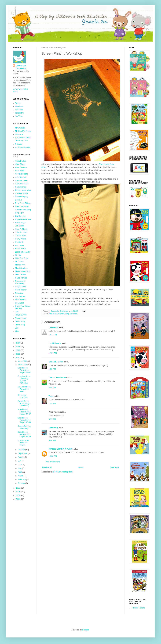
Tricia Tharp (20, 325)
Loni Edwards (55, 343)
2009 (18, 488)
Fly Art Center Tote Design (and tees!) (24, 403)
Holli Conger (20, 223)
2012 (18, 350)
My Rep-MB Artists (23, 131)
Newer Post (47, 467)
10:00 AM (53, 456)
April (20, 472)
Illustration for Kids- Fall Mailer (23, 443)
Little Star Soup (22, 258)
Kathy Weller (21, 239)
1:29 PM (52, 369)
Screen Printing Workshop (24, 427)
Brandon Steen (22, 180)
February (22, 479)
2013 (18, 347)
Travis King (20, 321)
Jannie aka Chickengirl (21, 67)
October (22, 450)
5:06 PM (52, 440)
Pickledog (19, 293)
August (21, 457)
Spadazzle (20, 303)
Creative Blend (21, 193)
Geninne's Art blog (23, 210)
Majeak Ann (20, 265)
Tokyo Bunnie (21, 315)
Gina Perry (53, 428)
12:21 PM (53, 335)
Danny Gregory (22, 197)
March (21, 476)
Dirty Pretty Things (23, 203)
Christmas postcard (22, 396)
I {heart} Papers (138, 608)
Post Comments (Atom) (63, 472)
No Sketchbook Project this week (24, 389)
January (22, 483)
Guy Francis (20, 216)
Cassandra (53, 327)
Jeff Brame (20, 226)
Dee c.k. (19, 200)
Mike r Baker (20, 275)
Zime (17, 331)
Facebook (19, 106)
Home (81, 467)
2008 (18, 492)
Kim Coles (20, 245)
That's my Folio (22, 141)
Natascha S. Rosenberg (20, 282)
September (23, 453)
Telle (17, 312)
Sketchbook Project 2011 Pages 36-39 (24, 434)
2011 (18, 354)
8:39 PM (52, 419)
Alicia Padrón (21, 161)
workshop (73, 314)
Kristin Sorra (20, 249)
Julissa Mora (20, 236)
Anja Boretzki (21, 177)
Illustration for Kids (23, 138)
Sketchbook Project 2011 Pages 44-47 (24, 412)
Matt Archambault (23, 271)
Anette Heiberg (22, 174)
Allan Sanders (21, 167)
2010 (18, 358)
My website (20, 128)
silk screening (64, 314)
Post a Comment (53, 462)
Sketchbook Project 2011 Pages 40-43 (24, 420)
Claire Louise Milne (23, 190)
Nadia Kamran (21, 278)
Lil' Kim (18, 255)
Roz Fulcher (20, 296)
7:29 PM (52, 403)
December (23, 361)
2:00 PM (52, 388)
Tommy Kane (21, 318)
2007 (18, 495)
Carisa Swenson (22, 184)
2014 (18, 343)
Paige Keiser (21, 287)
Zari (17, 328)
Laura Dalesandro (23, 252)
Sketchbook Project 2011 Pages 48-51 (24, 370)
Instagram (19, 113)
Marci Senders (21, 268)
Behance (19, 134)
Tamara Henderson (57, 378)
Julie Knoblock (21, 232)
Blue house (53, 314)
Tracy (51, 396)
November (23, 365)
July (20, 461)
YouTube (19, 116)
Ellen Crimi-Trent (22, 206)
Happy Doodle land (23, 219)
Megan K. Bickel (56, 362)
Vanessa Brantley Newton (60, 449)
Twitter (18, 103)
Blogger (86, 630)
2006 (18, 499)
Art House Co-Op (22, 147)
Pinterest (19, 110)
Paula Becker (21, 290)
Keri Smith (20, 242)
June (20, 465)
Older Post (114, 467)
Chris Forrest (21, 187)
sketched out (21, 300)
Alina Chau (20, 164)
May (20, 468)
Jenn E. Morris (21, 229)
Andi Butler (20, 171)
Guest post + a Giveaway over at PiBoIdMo (24, 380)
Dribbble (19, 144)
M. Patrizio (20, 262)
